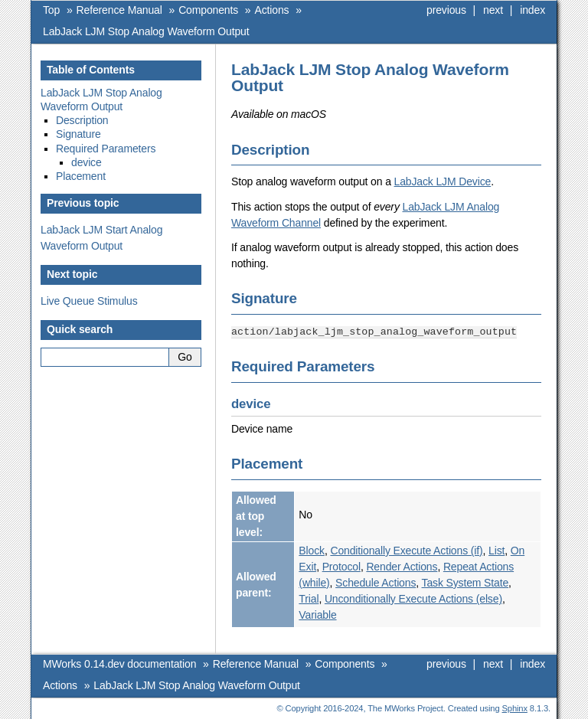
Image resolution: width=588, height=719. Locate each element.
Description (82, 120)
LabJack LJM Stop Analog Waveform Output (146, 31)
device (87, 162)
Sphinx (515, 708)
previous (446, 10)
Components (208, 10)
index (532, 10)
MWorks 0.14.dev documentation (119, 663)
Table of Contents (91, 70)
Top (51, 10)
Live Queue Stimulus (89, 301)
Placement (81, 176)
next (493, 10)
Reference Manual (119, 10)
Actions (272, 10)
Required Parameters (106, 149)
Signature (78, 134)
